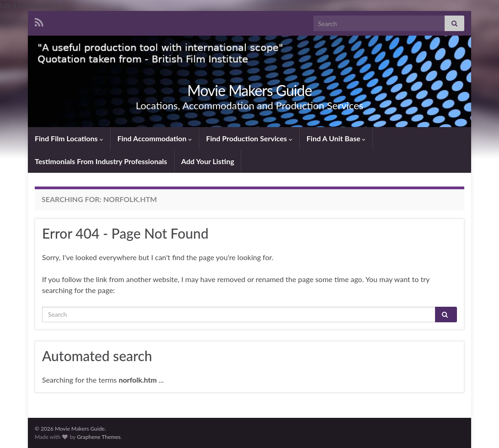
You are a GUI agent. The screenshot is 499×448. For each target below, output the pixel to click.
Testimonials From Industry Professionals (101, 161)
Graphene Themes (99, 437)
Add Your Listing (208, 161)
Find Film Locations (69, 138)
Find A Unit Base (336, 138)
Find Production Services (249, 138)
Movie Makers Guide (250, 90)
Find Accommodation (155, 138)
